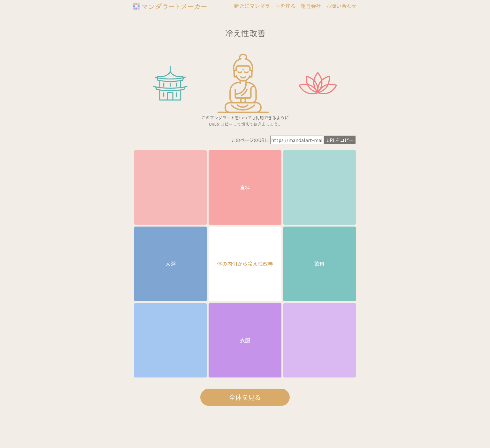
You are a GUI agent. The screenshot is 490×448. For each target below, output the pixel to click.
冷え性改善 (245, 33)
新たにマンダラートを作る (265, 6)
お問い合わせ (341, 6)
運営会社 (311, 6)
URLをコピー (340, 140)
